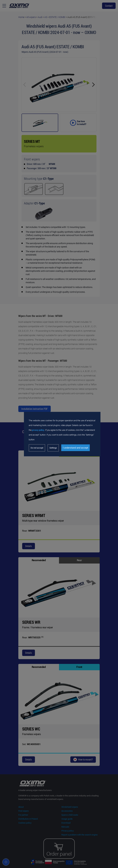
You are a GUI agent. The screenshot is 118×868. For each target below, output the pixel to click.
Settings (53, 448)
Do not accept (37, 448)
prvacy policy (38, 430)
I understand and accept (76, 448)
